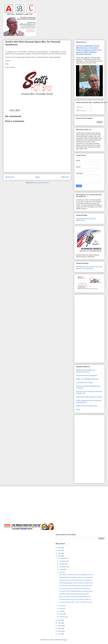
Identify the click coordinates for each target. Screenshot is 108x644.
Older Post (65, 177)
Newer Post (10, 177)
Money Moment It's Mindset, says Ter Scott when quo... (76, 577)
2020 (60, 626)
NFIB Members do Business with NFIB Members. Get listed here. (89, 268)
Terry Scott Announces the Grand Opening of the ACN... (77, 575)
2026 (60, 548)
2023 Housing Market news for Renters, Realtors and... (76, 583)
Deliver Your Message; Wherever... (88, 379)
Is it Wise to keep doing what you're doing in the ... (75, 594)
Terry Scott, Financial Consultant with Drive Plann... (75, 588)
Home (38, 177)
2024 (60, 553)
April (61, 611)
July (61, 572)
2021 (60, 623)
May (61, 608)
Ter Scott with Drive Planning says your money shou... (76, 586)
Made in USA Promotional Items (87, 406)
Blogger (65, 640)
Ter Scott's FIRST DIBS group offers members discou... (76, 591)
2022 (60, 620)
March (62, 614)
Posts (80, 107)
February (63, 617)
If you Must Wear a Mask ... (85, 383)
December (63, 558)
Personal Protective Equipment (86, 375)
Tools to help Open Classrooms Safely (89, 397)
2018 (60, 631)
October (62, 564)
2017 (60, 634)
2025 (60, 550)
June (61, 606)
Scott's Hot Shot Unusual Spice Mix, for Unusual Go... (76, 580)
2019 (60, 628)
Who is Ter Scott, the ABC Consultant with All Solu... (75, 597)
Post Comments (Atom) (41, 183)
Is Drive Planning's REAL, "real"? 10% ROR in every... (76, 602)
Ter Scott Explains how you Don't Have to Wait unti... (76, 599)
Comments (82, 110)
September (63, 567)
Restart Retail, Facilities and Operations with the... (85, 371)
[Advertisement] (89, 328)
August (62, 569)
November (63, 561)
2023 (60, 556)
